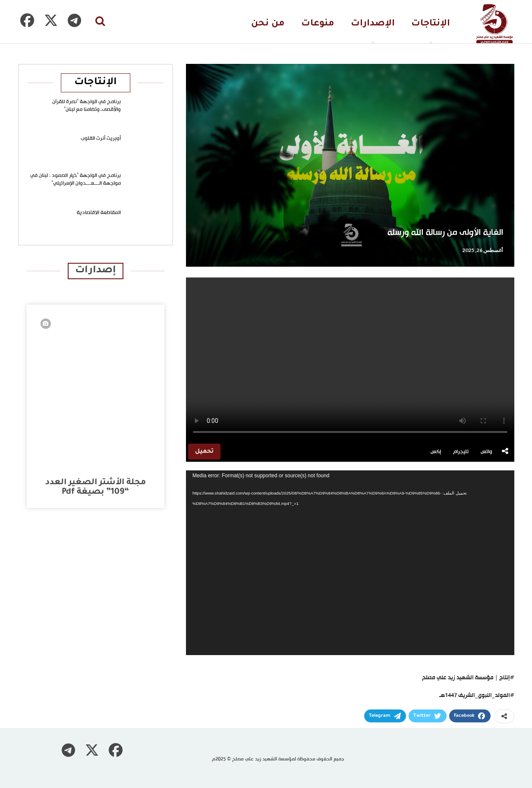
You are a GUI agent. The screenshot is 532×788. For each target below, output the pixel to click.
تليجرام (461, 452)
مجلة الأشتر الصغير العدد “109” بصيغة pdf (96, 487)
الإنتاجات (431, 24)
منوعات (318, 24)
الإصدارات (373, 24)
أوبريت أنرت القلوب (101, 139)
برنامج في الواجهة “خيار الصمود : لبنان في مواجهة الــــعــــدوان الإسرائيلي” (76, 180)
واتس (486, 452)
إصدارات (96, 271)
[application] (350, 563)
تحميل (204, 452)
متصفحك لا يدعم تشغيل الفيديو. (350, 359)
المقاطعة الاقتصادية (99, 213)
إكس (436, 452)
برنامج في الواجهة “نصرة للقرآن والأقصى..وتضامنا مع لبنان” (87, 106)
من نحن (268, 24)
